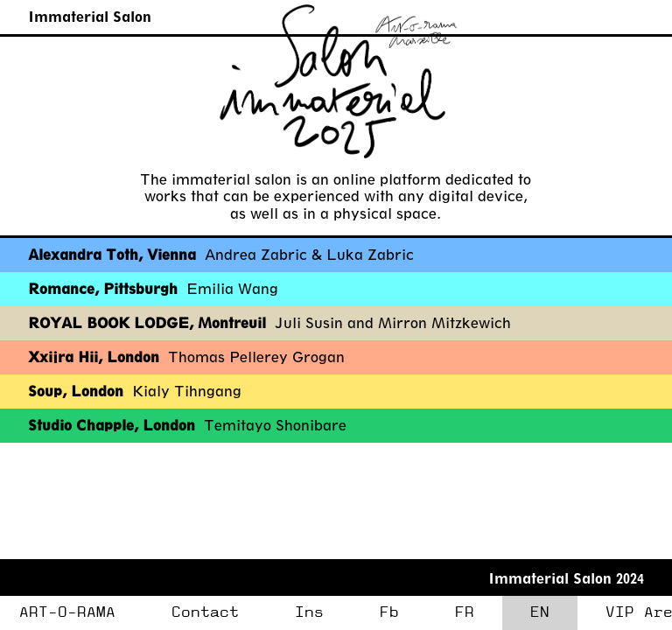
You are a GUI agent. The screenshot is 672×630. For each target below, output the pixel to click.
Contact (205, 612)
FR (465, 612)
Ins (309, 612)
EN (540, 612)
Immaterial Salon (90, 16)
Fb (389, 612)
